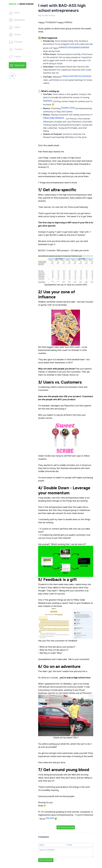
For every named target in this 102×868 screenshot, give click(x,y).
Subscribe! (20, 65)
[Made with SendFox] (12, 76)
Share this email (66, 827)
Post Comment (46, 860)
